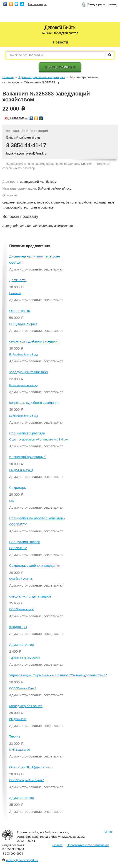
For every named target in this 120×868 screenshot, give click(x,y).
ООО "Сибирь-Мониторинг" (26, 780)
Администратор (21, 645)
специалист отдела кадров (30, 596)
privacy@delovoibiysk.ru (22, 860)
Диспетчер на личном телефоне (34, 256)
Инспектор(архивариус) (28, 457)
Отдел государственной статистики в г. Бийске (38, 440)
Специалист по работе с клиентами (37, 518)
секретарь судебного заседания (34, 341)
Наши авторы (37, 4)
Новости (60, 42)
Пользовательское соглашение (88, 845)
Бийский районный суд (24, 355)
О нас (109, 832)
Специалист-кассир (25, 542)
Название (15, 293)
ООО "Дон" (16, 263)
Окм (12, 501)
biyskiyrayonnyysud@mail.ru (26, 153)
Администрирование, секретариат (42, 77)
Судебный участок (21, 579)
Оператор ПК (20, 311)
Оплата (57, 845)
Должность (18, 280)
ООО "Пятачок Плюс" (23, 688)
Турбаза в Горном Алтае (24, 658)
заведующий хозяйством (29, 372)
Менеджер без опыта (26, 706)
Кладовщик (18, 627)
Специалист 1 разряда (27, 433)
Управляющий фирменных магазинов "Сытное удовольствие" (58, 675)
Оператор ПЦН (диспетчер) (31, 767)
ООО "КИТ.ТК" (18, 525)
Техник (14, 736)
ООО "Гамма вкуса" (21, 609)
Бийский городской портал (60, 33)
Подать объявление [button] (60, 67)
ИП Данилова (18, 719)
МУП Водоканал (19, 750)
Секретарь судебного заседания (35, 565)
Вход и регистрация (102, 4)
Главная (8, 77)
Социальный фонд (21, 470)
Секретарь (17, 488)
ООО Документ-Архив (23, 324)
